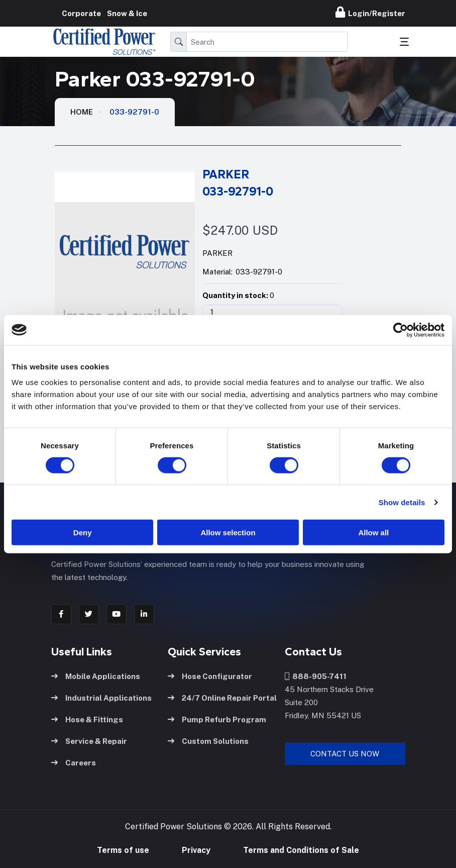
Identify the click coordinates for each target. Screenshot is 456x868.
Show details (402, 502)
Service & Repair (89, 741)
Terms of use (123, 850)
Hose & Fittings (87, 719)
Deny (83, 533)
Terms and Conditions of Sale (301, 850)
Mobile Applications (96, 676)
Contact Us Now (345, 753)
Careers (74, 762)
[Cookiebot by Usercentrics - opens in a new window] (401, 330)
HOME (82, 112)
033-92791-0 (134, 112)
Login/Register (370, 12)
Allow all (373, 533)
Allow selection (228, 533)
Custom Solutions (208, 741)
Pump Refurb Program (217, 719)
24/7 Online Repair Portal (222, 697)
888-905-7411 (316, 676)
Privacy (196, 850)
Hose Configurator (210, 676)
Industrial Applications (101, 697)
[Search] (267, 42)
